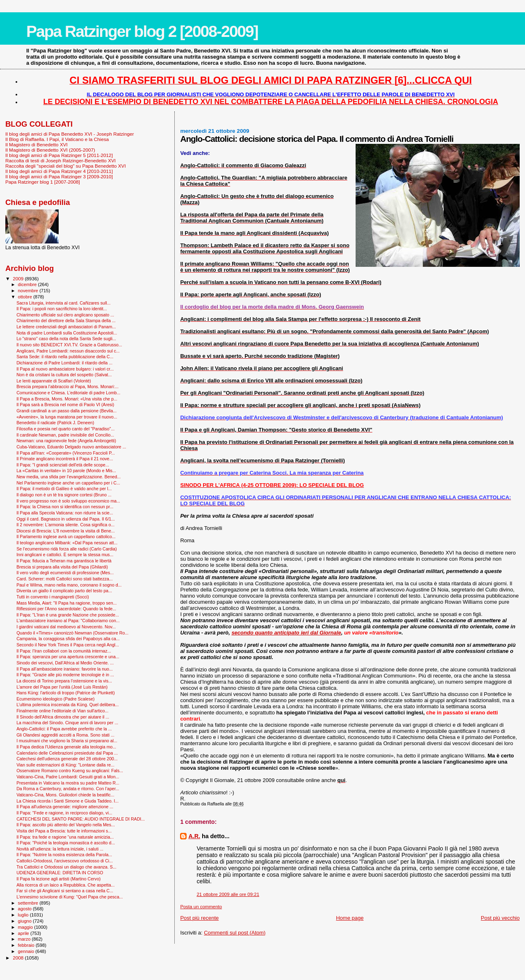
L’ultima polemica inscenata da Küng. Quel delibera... (67, 705)
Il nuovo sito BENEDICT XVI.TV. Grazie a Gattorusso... (69, 345)
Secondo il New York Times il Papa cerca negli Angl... (68, 645)
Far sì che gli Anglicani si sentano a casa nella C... (65, 891)
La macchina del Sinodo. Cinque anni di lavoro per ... (67, 723)
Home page (350, 918)
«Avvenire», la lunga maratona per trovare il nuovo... (67, 417)
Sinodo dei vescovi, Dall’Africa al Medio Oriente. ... (65, 663)
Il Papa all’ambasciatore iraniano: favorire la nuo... (65, 669)
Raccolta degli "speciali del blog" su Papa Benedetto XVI (66, 166)
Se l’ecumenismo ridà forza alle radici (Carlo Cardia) (67, 549)
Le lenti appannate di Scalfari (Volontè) (54, 381)
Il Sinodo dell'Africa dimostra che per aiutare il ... (63, 717)
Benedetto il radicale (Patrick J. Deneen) (55, 423)
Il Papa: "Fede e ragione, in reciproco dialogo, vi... (64, 813)
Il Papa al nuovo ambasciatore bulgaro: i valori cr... (65, 369)
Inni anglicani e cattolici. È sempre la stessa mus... (65, 555)
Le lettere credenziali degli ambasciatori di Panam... (66, 327)
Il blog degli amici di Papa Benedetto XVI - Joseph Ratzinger (70, 134)
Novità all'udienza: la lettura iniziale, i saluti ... (60, 849)
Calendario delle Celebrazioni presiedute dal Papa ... (67, 753)
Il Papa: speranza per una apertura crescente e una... (68, 657)
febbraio (27, 945)
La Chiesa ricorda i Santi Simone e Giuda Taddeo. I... (67, 801)
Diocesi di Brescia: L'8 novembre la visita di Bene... (66, 531)
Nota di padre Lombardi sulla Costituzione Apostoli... (67, 333)
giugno (26, 921)
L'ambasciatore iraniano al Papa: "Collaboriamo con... (68, 621)
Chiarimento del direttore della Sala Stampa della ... (66, 321)
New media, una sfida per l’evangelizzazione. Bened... (68, 477)
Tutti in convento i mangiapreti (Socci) (53, 597)
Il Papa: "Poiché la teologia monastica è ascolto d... (66, 843)
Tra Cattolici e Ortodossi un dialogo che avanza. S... (66, 867)
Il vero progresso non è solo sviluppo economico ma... (68, 501)
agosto (26, 909)
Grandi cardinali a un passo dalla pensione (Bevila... (66, 411)
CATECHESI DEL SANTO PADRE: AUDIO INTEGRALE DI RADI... (81, 819)
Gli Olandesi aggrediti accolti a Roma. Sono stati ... (65, 735)
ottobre (26, 297)
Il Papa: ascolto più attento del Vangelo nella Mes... (66, 825)
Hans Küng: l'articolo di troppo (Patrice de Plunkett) (66, 693)
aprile (24, 933)
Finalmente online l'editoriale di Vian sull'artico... (62, 711)
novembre (29, 291)
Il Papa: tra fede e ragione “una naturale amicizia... (65, 837)
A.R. (194, 836)
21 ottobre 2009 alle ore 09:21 (228, 894)
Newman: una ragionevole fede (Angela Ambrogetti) (66, 441)
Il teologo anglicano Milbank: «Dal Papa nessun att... (67, 543)
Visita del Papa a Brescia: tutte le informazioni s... (64, 831)
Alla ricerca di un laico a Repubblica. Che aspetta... (65, 885)
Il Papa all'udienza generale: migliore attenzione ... (65, 807)
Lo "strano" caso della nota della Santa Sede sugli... (66, 339)
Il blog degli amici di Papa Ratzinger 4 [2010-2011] (59, 171)
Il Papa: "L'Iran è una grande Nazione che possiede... (68, 615)
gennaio (27, 951)
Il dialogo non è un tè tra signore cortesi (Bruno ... (64, 495)
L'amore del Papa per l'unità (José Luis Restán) (62, 687)
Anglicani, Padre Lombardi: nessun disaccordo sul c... (68, 351)
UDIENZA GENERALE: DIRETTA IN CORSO (60, 873)
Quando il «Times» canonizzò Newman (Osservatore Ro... (72, 633)
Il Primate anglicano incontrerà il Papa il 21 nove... (65, 459)
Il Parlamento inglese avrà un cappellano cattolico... (66, 537)
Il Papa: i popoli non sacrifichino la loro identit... (62, 309)
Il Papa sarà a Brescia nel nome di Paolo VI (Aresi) (65, 405)
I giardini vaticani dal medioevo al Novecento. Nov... (66, 627)
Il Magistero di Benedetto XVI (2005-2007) (50, 150)
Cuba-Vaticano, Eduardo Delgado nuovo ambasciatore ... (71, 447)
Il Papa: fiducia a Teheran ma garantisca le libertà (64, 561)
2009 (19, 279)
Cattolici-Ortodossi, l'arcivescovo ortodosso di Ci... (65, 861)
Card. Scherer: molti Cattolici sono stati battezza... (65, 579)
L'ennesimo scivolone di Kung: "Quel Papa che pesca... (70, 897)
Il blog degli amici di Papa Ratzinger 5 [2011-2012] (59, 155)
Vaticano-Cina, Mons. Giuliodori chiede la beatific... (65, 795)
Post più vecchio (500, 918)
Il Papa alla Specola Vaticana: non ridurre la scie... (65, 513)
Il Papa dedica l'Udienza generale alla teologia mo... (66, 747)
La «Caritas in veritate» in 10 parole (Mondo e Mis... (66, 471)
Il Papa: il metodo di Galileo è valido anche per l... (64, 489)
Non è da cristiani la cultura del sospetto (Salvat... (64, 375)
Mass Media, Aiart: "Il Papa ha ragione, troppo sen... (66, 603)
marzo (25, 939)
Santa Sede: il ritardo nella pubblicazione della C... (65, 357)
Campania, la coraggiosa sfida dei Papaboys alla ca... (68, 639)
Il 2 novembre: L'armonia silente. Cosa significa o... (65, 525)
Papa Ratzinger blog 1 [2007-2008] (43, 182)
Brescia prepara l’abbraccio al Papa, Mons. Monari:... (67, 387)
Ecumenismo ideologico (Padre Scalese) (56, 699)
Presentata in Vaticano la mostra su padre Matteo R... (68, 783)
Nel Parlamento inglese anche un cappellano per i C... (68, 483)
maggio (26, 927)
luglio (24, 915)
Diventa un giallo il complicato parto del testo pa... (64, 591)
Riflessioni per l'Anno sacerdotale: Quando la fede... (66, 609)
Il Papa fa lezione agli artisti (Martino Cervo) (58, 879)
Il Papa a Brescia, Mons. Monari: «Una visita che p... (67, 399)
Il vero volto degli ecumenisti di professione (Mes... (65, 573)
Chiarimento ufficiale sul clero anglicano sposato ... (65, 315)
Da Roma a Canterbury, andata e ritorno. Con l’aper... (68, 789)
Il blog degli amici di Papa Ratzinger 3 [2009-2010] (59, 176)
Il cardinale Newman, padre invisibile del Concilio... (65, 435)
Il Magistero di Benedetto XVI (37, 144)
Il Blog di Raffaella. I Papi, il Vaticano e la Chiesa (57, 139)
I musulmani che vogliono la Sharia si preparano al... (67, 741)
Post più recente (199, 918)
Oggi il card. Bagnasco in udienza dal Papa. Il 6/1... (66, 519)
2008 (19, 958)
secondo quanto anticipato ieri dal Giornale (286, 633)
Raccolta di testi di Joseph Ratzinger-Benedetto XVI (60, 160)
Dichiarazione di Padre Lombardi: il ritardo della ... (64, 363)
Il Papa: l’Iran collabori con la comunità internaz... (64, 651)
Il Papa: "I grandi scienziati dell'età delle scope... (63, 465)
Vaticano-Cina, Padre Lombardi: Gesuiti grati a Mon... (68, 777)
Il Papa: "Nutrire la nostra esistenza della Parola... (64, 855)
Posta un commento (201, 907)
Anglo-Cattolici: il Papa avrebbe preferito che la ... (64, 729)
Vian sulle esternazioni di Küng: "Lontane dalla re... (65, 765)
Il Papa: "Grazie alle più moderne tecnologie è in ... (65, 675)
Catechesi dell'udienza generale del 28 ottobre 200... (67, 759)
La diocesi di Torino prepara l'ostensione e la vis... (64, 681)
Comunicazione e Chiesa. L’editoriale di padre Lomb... (68, 393)
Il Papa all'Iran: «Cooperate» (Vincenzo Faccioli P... (66, 453)
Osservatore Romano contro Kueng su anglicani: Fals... (70, 771)
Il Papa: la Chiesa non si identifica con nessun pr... (65, 507)
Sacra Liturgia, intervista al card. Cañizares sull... (63, 303)
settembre (29, 903)
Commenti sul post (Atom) (235, 933)
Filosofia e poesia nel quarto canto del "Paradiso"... (65, 429)
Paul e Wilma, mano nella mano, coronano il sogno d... (69, 585)
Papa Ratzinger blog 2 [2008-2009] (142, 31)
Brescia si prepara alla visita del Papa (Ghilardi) (62, 567)
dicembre (28, 284)
